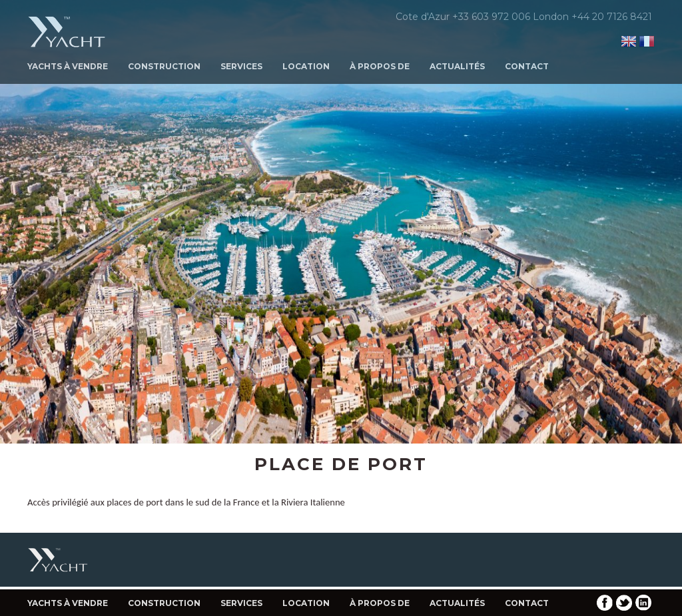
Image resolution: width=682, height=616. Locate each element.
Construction (164, 66)
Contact (527, 66)
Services (241, 66)
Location (306, 66)
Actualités (457, 66)
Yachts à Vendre (68, 66)
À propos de (380, 66)
